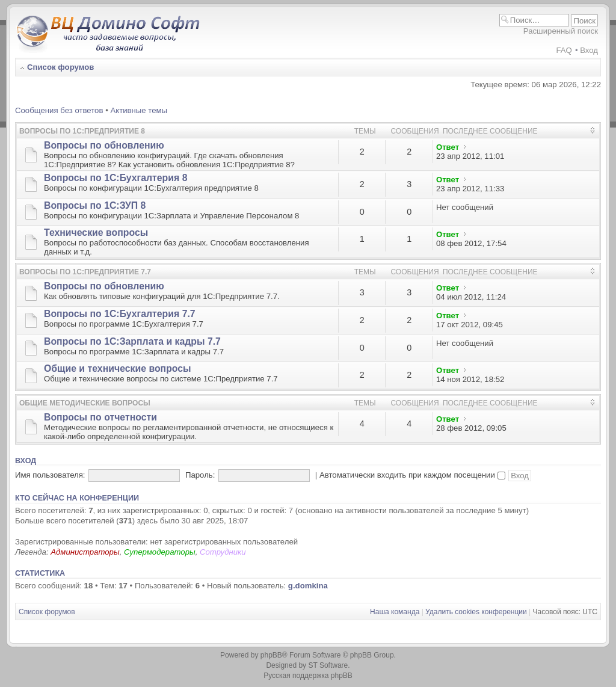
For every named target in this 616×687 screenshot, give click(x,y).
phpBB (271, 655)
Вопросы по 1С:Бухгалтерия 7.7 (120, 314)
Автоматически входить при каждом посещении (412, 475)
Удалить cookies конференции (476, 612)
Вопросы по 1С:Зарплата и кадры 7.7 (132, 341)
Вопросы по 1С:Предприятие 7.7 (85, 272)
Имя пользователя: (50, 475)
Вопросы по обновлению (104, 145)
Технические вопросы (96, 233)
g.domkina (308, 586)
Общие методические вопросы (85, 403)
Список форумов (60, 67)
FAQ (564, 50)
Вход (589, 50)
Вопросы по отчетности (100, 417)
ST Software (328, 665)
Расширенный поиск (561, 31)
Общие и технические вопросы (118, 368)
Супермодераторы (160, 552)
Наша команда (395, 612)
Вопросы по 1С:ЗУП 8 (95, 205)
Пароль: (200, 475)
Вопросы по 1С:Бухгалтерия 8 (115, 178)
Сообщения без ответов (59, 110)
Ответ (448, 147)
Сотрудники (223, 552)
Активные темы (139, 110)
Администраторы (85, 552)
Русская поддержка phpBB (308, 676)
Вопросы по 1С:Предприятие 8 (82, 131)
